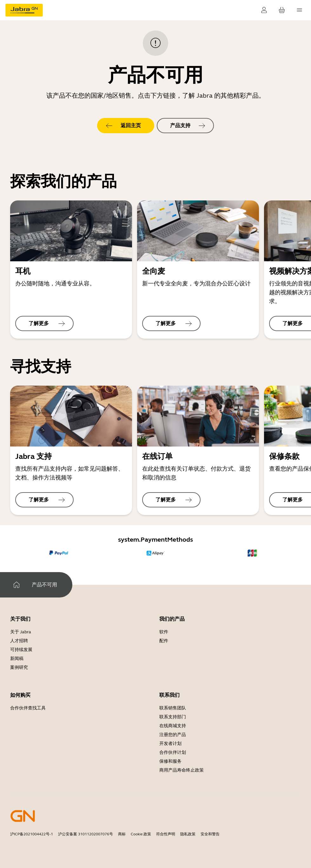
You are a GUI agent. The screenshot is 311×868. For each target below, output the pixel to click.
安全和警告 (210, 834)
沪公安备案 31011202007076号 (86, 834)
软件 (164, 632)
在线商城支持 (173, 726)
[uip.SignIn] (264, 10)
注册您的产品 (173, 735)
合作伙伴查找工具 (28, 708)
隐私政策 (188, 834)
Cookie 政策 (141, 834)
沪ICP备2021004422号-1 (32, 834)
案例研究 (19, 667)
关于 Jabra (21, 632)
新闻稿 (17, 659)
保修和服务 (170, 761)
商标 (122, 834)
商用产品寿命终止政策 (182, 770)
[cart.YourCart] (282, 10)
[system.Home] (17, 585)
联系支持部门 (173, 717)
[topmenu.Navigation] (300, 10)
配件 (164, 641)
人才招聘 (19, 641)
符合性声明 (166, 834)
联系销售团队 (173, 708)
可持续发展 (21, 650)
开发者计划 (170, 744)
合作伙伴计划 (173, 752)
